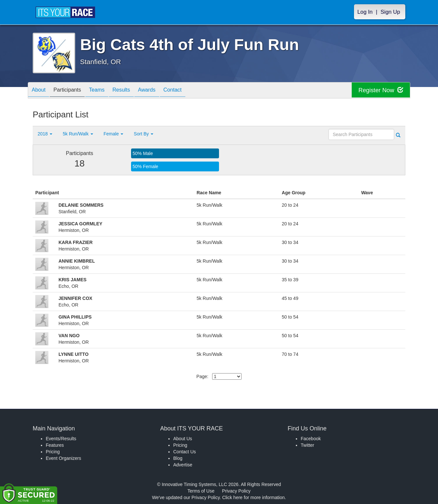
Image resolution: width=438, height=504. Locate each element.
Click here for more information (253, 497)
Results (133, 91)
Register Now (379, 90)
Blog (178, 458)
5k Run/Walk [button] (78, 134)
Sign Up (390, 12)
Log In (365, 12)
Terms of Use (201, 491)
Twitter (307, 445)
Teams (105, 91)
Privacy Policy (236, 491)
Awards (161, 91)
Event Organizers (63, 458)
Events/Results (61, 439)
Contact (191, 91)
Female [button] (114, 134)
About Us (183, 439)
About (40, 91)
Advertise (183, 465)
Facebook (311, 439)
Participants (72, 91)
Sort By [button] (143, 134)
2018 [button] (45, 134)
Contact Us (185, 452)
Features (55, 445)
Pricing (53, 452)
